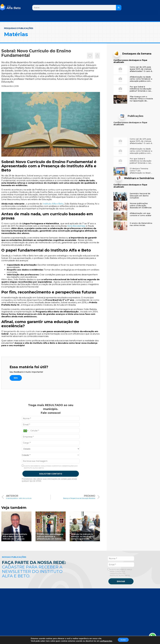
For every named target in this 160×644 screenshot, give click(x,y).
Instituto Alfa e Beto (53, 204)
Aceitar (123, 640)
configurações (104, 641)
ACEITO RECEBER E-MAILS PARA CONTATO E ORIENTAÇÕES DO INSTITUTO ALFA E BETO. (50, 467)
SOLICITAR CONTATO (51, 474)
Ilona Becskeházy (76, 226)
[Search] (119, 8)
